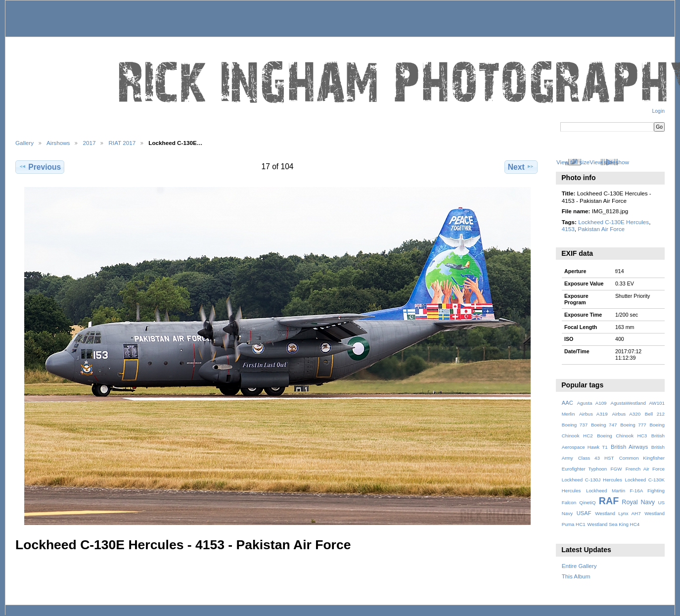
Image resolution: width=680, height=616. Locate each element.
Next (521, 167)
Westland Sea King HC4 (614, 524)
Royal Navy (638, 502)
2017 (89, 143)
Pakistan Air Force (601, 229)
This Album (576, 576)
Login (658, 111)
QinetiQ (587, 502)
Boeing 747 (604, 425)
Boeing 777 (633, 425)
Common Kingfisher (642, 458)
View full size (573, 162)
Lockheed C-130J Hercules (592, 480)
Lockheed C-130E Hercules (613, 222)
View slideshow (609, 162)
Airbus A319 (593, 414)
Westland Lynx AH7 (618, 513)
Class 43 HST (596, 458)
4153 (568, 229)
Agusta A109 (592, 403)
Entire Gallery (579, 566)
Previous (40, 167)
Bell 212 (655, 414)
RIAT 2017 (122, 143)
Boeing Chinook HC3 (622, 436)
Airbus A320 (626, 414)
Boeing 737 (575, 425)
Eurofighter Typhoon (585, 469)
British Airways (629, 447)
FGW (616, 469)
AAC (567, 403)
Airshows (58, 143)
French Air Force (645, 469)
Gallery (24, 143)
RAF (609, 501)
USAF (584, 513)
